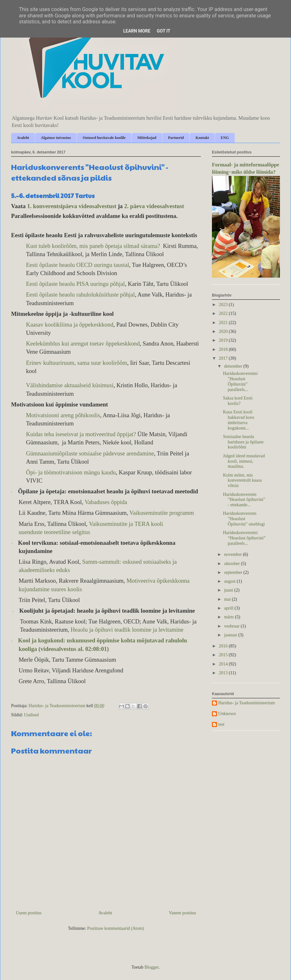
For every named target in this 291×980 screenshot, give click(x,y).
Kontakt (202, 138)
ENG (225, 138)
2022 (224, 313)
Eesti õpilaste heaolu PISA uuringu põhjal (75, 284)
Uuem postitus (29, 913)
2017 (224, 358)
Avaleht (23, 138)
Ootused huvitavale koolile (104, 138)
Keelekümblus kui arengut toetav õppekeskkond (83, 343)
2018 (224, 349)
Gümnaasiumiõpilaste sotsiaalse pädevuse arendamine (90, 453)
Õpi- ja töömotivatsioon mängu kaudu (71, 472)
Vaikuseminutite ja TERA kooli (126, 524)
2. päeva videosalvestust (154, 206)
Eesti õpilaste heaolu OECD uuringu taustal (77, 265)
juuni (229, 590)
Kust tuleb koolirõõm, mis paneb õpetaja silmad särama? (93, 246)
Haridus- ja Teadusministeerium (247, 703)
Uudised (31, 715)
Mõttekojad (147, 138)
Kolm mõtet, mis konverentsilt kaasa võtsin (242, 481)
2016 (224, 646)
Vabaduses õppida (106, 502)
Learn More (137, 31)
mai (228, 599)
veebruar (232, 626)
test (221, 724)
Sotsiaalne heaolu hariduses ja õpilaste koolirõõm (243, 442)
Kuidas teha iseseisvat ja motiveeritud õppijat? (81, 434)
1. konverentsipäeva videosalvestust (72, 206)
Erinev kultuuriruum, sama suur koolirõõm (77, 363)
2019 (224, 340)
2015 (224, 655)
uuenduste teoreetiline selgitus (54, 532)
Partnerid (176, 138)
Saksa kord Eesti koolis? (238, 401)
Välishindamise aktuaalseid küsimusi (70, 385)
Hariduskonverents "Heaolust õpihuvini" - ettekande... (244, 500)
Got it (163, 31)
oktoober (232, 564)
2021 (224, 323)
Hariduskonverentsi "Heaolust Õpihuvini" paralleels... (240, 381)
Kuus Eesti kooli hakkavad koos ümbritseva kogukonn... (239, 420)
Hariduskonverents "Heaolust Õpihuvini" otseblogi (244, 519)
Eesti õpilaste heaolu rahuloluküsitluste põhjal (80, 295)
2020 (224, 331)
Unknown (227, 714)
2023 (224, 305)
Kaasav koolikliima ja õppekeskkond (70, 325)
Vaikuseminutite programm (162, 513)
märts (229, 617)
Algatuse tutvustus (56, 138)
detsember (234, 366)
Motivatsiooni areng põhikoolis (63, 415)
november (233, 554)
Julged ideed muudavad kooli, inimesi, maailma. (244, 461)
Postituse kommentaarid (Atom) (116, 928)
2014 (224, 664)
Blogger (152, 967)
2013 (224, 673)
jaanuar (231, 635)
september (234, 572)
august (230, 581)
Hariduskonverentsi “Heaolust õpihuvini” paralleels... (244, 538)
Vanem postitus (183, 913)
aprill (229, 608)
